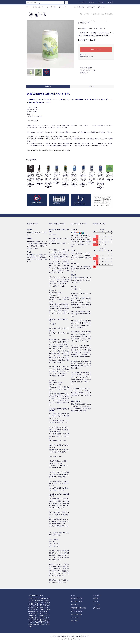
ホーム (28, 7)
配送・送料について (77, 601)
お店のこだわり (62, 7)
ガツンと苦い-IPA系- (86, 21)
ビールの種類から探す (37, 7)
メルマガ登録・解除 (78, 7)
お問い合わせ (100, 7)
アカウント (82, 2)
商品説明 (48, 86)
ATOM (76, 621)
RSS (72, 621)
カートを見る (97, 605)
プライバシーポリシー (77, 611)
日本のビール (85, 24)
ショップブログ (75, 618)
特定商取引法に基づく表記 (86, 57)
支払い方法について (77, 598)
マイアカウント (97, 595)
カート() (109, 2)
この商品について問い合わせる (87, 70)
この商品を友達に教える (85, 68)
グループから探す (51, 7)
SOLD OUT (96, 50)
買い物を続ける (83, 73)
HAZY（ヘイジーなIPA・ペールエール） (100, 21)
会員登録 (91, 2)
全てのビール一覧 (86, 22)
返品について (83, 55)
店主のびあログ (90, 7)
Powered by (70, 639)
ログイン (99, 2)
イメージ (92, 86)
